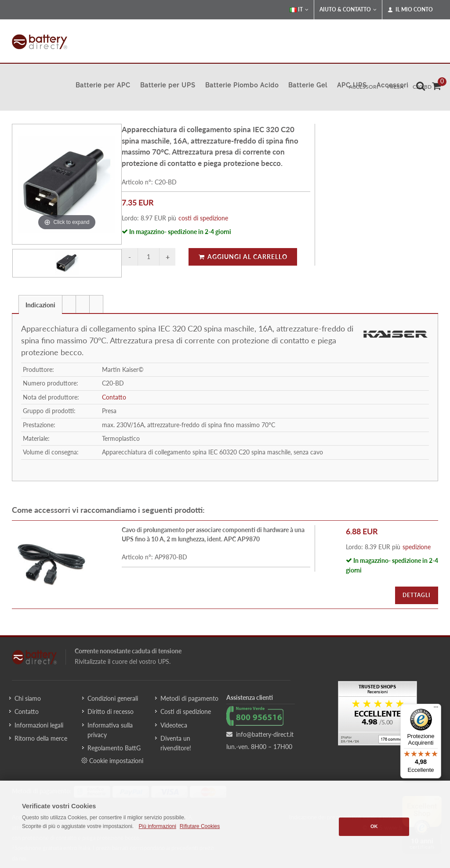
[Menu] (436, 709)
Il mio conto (410, 10)
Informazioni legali (39, 725)
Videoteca (174, 725)
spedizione (417, 547)
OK (374, 826)
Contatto (114, 397)
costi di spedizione (203, 218)
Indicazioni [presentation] (40, 305)
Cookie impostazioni (112, 760)
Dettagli (417, 595)
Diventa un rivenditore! (176, 743)
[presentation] (69, 304)
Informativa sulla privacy (110, 730)
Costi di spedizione (186, 711)
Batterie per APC (103, 85)
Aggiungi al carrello (243, 257)
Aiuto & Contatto (348, 10)
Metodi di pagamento (189, 698)
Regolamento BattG (114, 748)
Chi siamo (28, 698)
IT (299, 10)
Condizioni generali (113, 698)
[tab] (40, 304)
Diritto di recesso (111, 711)
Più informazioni (157, 826)
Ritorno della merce (41, 738)
